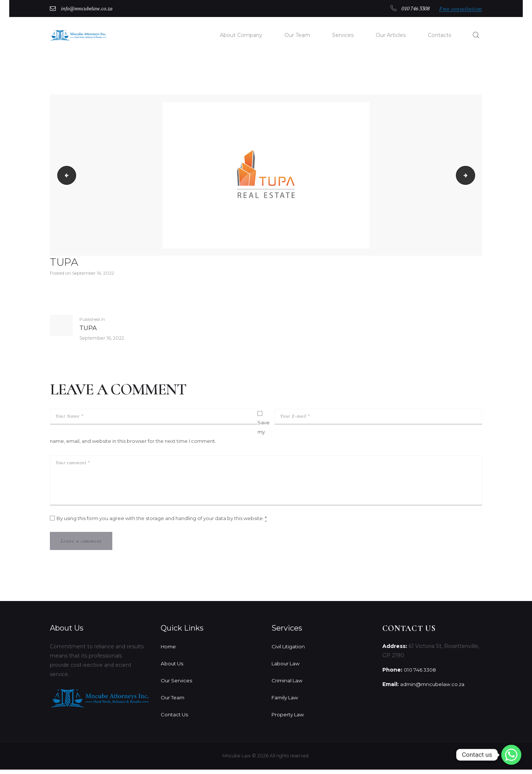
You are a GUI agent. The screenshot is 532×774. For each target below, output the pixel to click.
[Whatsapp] (511, 755)
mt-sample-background (473, 176)
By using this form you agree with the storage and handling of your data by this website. (162, 522)
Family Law (286, 702)
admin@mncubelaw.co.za (433, 689)
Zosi (65, 176)
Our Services (177, 685)
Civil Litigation (289, 651)
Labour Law (287, 668)
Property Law (289, 719)
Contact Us (175, 719)
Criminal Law (288, 685)
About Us (173, 668)
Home (169, 651)
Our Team (173, 702)
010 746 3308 (421, 675)
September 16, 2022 (93, 274)
